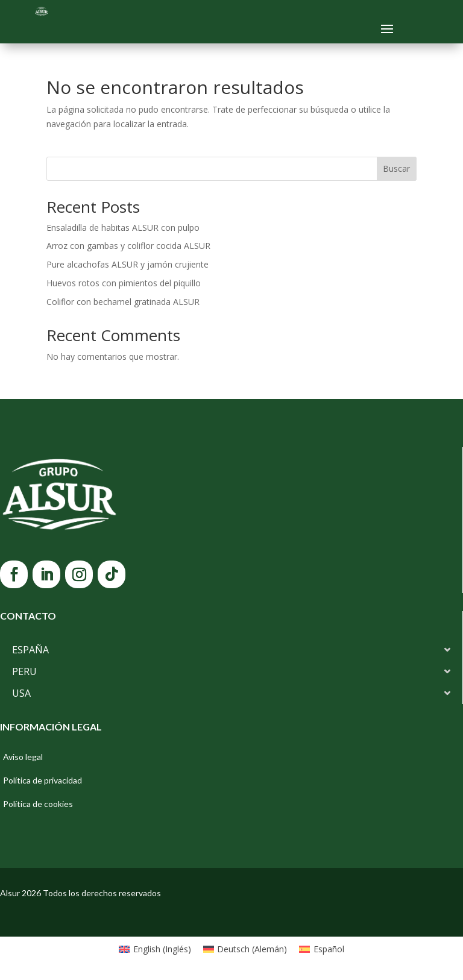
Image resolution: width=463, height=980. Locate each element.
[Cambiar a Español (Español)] (322, 949)
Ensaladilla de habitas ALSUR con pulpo (123, 228)
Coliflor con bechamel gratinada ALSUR (123, 302)
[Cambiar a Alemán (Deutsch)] (245, 949)
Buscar (396, 168)
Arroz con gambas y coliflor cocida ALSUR (128, 246)
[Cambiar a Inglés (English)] (155, 949)
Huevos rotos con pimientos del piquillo (124, 283)
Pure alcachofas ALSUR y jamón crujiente (128, 264)
